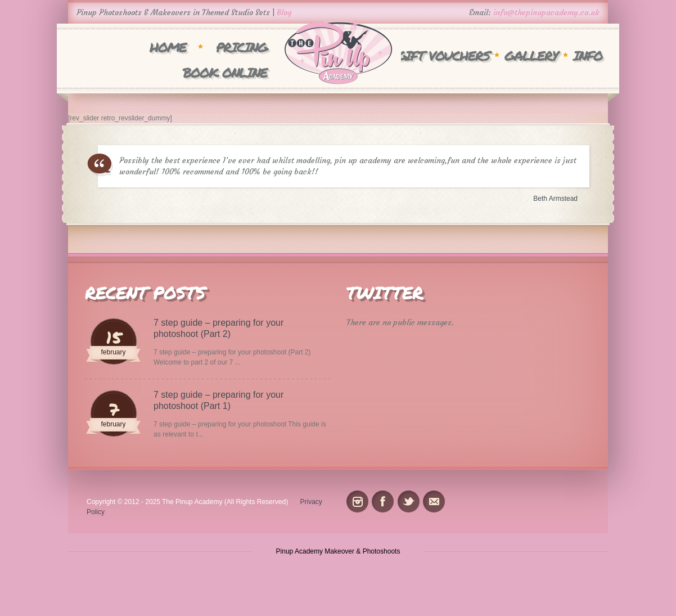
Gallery (531, 55)
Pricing (242, 47)
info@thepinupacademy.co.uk (546, 12)
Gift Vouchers (443, 55)
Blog (284, 12)
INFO (588, 55)
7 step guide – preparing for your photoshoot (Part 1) (218, 400)
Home (168, 47)
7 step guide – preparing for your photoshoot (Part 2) (218, 328)
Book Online (225, 72)
